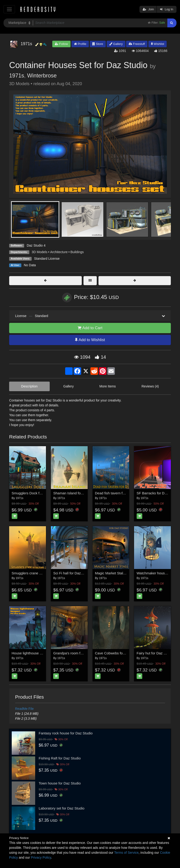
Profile (80, 44)
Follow (61, 44)
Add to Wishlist (90, 340)
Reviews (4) (150, 386)
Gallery (116, 44)
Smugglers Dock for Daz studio (36, 493)
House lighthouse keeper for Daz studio (43, 653)
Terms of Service (126, 853)
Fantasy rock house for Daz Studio (66, 733)
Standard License (47, 259)
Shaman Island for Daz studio (76, 493)
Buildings (77, 252)
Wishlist (157, 44)
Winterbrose (42, 76)
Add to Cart (90, 328)
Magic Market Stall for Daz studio (121, 573)
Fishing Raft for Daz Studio (60, 758)
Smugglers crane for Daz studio (36, 573)
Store (98, 44)
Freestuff (137, 44)
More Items (108, 386)
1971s (17, 76)
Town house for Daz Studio (60, 783)
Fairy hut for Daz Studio (155, 653)
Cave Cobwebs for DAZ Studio (119, 653)
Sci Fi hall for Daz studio (72, 573)
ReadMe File (24, 709)
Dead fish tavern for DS (113, 493)
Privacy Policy (41, 857)
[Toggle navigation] (9, 9)
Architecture (59, 252)
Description (29, 386)
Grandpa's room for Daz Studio (77, 653)
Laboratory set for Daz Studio (62, 808)
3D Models (39, 252)
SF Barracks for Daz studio (158, 493)
